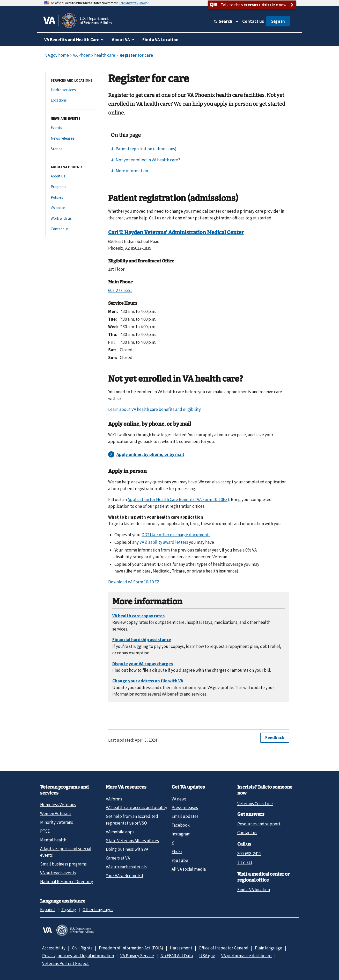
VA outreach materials (126, 867)
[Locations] (74, 100)
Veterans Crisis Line (255, 804)
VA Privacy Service (137, 956)
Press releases (185, 807)
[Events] (74, 128)
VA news (179, 799)
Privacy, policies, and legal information (78, 956)
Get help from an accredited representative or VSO (132, 820)
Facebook (181, 825)
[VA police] (74, 208)
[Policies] (74, 198)
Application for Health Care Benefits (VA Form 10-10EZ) (178, 499)
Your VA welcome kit (125, 876)
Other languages (98, 910)
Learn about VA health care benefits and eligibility (155, 409)
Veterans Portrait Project (65, 963)
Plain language (269, 948)
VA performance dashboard (246, 956)
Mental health (53, 840)
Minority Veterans (57, 822)
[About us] (74, 176)
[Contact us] (74, 229)
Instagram (181, 834)
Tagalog (69, 910)
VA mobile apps (120, 832)
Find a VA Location (160, 40)
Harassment (181, 948)
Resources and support (259, 824)
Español (47, 910)
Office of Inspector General (224, 948)
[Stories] (74, 149)
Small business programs (63, 864)
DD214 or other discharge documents (176, 535)
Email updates (185, 816)
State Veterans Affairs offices (132, 841)
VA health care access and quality (137, 807)
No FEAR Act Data (177, 956)
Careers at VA (118, 858)
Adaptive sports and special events (66, 852)
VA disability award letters (164, 542)
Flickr (177, 852)
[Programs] (74, 187)
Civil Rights (82, 948)
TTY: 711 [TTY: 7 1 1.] (245, 862)
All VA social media (189, 869)
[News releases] (74, 138)
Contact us (253, 21)
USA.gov (207, 956)
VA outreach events (58, 873)
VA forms (114, 799)
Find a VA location (254, 890)
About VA (121, 40)
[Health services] (74, 90)
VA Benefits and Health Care (72, 40)
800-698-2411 (249, 854)
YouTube (180, 860)
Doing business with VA (127, 849)
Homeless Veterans (58, 805)
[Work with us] (74, 219)
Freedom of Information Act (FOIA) (131, 948)
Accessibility (54, 948)
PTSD (45, 831)
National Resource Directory (67, 882)
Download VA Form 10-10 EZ (134, 582)
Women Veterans (56, 813)
